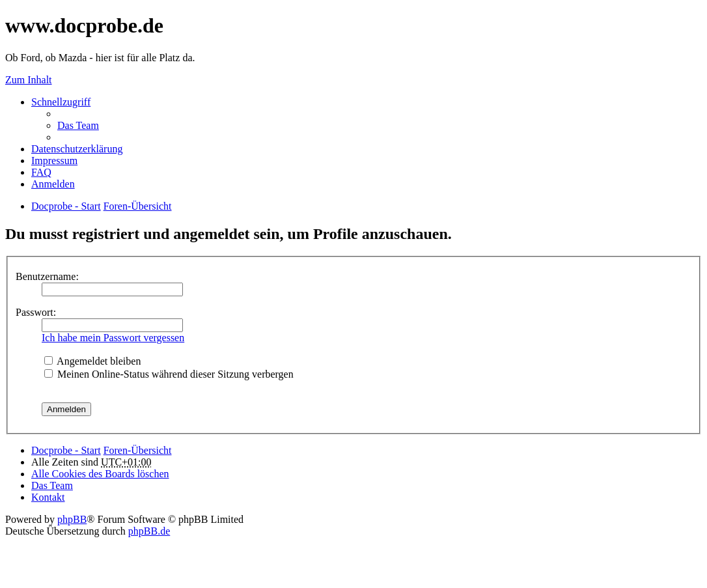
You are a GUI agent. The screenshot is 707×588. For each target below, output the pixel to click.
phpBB (72, 519)
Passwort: (36, 312)
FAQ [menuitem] (41, 172)
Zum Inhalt (29, 80)
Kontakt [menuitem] (48, 497)
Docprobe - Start (66, 450)
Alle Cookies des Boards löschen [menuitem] (100, 474)
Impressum (54, 161)
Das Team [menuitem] (78, 125)
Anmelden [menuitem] (53, 184)
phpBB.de (149, 531)
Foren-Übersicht (138, 450)
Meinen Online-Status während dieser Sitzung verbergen (169, 374)
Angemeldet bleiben (92, 361)
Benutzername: (47, 276)
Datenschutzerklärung (77, 149)
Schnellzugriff (61, 102)
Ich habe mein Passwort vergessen (113, 338)
